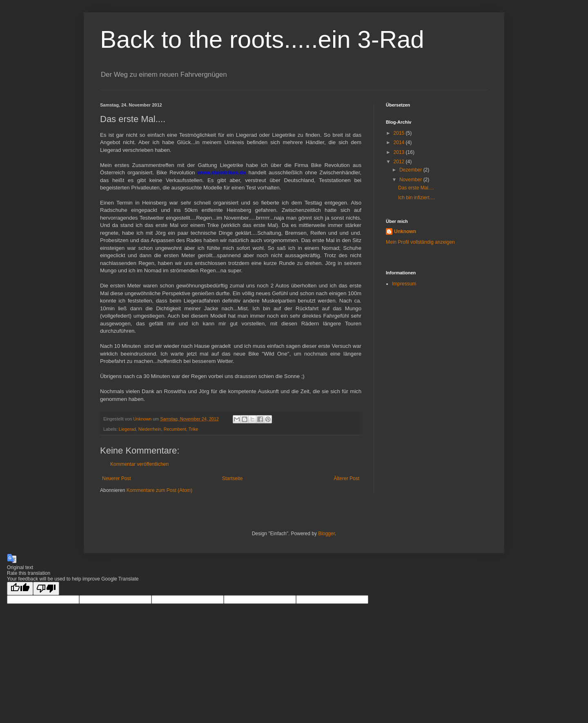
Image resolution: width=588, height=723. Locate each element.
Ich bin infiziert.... (416, 198)
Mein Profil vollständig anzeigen (420, 242)
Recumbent (175, 429)
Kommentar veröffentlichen (139, 464)
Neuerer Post (117, 478)
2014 (400, 142)
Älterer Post (346, 478)
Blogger (326, 534)
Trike (194, 429)
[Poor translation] (46, 588)
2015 (400, 133)
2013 (400, 152)
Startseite (233, 478)
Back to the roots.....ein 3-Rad (262, 39)
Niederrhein (150, 429)
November (411, 180)
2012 (400, 162)
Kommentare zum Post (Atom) (159, 490)
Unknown (405, 231)
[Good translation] (20, 588)
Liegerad (127, 429)
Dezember (411, 170)
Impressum (404, 284)
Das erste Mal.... (416, 188)
